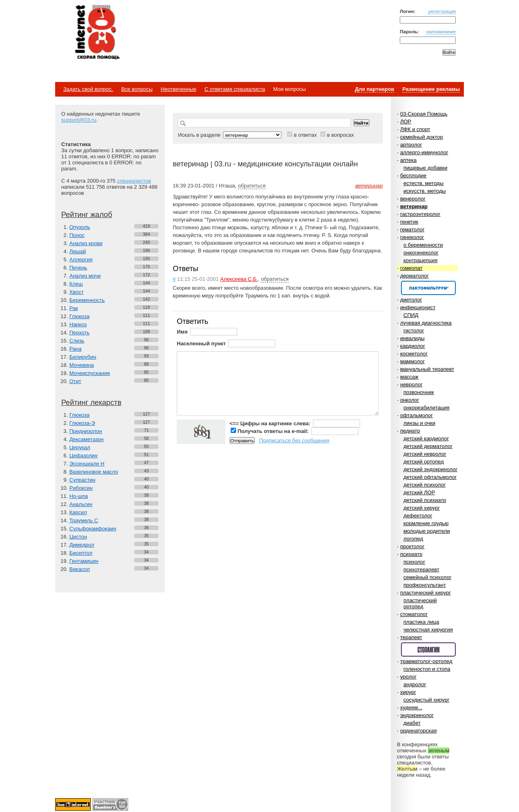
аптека (409, 160)
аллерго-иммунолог (424, 152)
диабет (412, 723)
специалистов (134, 181)
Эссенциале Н (87, 464)
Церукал (80, 447)
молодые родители (427, 531)
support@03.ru (79, 120)
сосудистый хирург (426, 700)
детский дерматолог (428, 446)
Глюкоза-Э (82, 423)
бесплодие (413, 176)
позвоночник (419, 392)
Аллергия (81, 260)
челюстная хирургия (428, 630)
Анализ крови (86, 243)
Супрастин (82, 480)
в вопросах (340, 135)
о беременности (423, 245)
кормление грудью (426, 523)
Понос (77, 235)
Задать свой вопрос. (88, 89)
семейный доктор (421, 137)
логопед (413, 539)
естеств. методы (424, 183)
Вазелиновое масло (94, 472)
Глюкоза (79, 316)
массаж (409, 377)
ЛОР (406, 122)
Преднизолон (86, 431)
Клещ (76, 284)
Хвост (76, 292)
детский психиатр (425, 500)
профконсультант (425, 585)
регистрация (442, 11)
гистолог (414, 331)
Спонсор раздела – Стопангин (428, 649)
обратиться (252, 186)
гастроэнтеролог (420, 214)
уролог (408, 677)
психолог (414, 562)
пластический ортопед (420, 603)
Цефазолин (83, 456)
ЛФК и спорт (415, 129)
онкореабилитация (427, 408)
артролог (411, 145)
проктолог (412, 546)
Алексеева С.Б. (239, 279)
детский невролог (425, 454)
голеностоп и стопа (427, 669)
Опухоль (80, 227)
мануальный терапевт (427, 369)
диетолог (411, 300)
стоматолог (414, 614)
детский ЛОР (419, 492)
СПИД (411, 315)
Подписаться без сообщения (294, 440)
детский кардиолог (426, 438)
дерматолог (414, 276)
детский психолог (425, 485)
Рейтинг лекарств (91, 403)
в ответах (306, 135)
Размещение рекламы (431, 89)
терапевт (411, 637)
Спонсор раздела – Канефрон (428, 288)
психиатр (411, 554)
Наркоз (78, 324)
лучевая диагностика (426, 323)
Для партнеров (374, 89)
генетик (409, 222)
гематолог (412, 229)
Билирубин (83, 357)
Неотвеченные (178, 89)
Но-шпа (79, 496)
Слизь (77, 341)
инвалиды (412, 338)
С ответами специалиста (235, 89)
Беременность (87, 300)
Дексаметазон (86, 439)
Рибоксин (81, 488)
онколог (410, 400)
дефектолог (418, 516)
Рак (74, 308)
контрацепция (420, 260)
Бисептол (81, 553)
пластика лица (421, 622)
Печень (78, 268)
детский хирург (422, 508)
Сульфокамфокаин (93, 529)
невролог (411, 384)
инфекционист (418, 307)
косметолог (414, 354)
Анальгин (81, 504)
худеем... (411, 708)
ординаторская (418, 731)
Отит (75, 381)
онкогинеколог (421, 253)
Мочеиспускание (90, 373)
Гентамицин (84, 561)
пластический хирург (426, 593)
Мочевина (82, 365)
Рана (75, 349)
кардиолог (413, 346)
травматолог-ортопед (426, 661)
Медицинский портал (97, 33)
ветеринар (414, 206)
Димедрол (82, 545)
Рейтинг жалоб (87, 215)
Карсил (78, 512)
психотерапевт (421, 570)
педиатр (410, 431)
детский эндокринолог (430, 469)
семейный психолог (427, 577)
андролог (415, 684)
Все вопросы (137, 89)
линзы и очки (419, 423)
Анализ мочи (85, 276)
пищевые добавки (425, 168)
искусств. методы (425, 191)
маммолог (413, 361)
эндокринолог (417, 715)
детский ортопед (424, 462)
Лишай (78, 251)
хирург (408, 692)
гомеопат (411, 268)
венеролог (413, 199)
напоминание (441, 31)
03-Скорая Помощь (424, 114)
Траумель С (84, 520)
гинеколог (412, 237)
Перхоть (79, 333)
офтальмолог (417, 415)
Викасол (79, 569)
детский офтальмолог (430, 477)
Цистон (78, 537)
